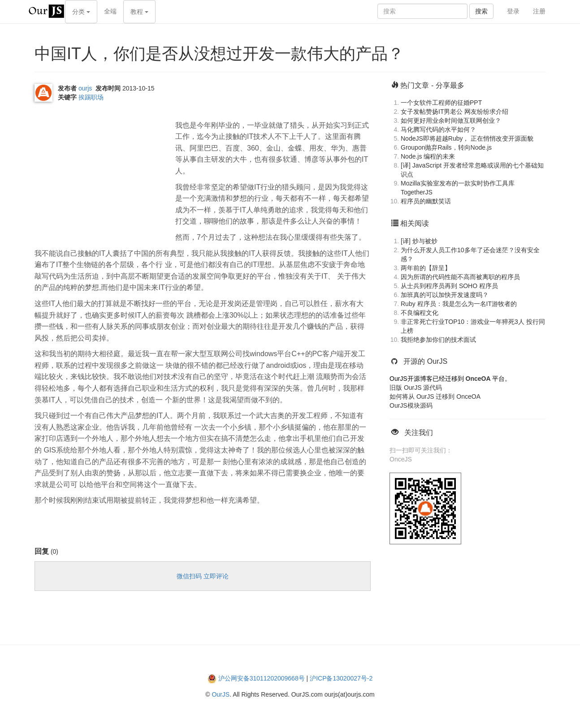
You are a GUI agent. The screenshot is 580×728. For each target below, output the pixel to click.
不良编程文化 (420, 313)
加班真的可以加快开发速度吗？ (445, 295)
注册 (539, 11)
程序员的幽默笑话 (426, 201)
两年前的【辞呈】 (426, 268)
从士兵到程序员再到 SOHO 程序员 (449, 286)
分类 (81, 12)
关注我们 (419, 433)
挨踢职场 (91, 97)
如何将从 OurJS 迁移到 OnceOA (435, 396)
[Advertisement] (102, 171)
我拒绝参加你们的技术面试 (438, 340)
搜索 (481, 11)
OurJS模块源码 (411, 405)
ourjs (85, 88)
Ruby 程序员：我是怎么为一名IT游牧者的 (459, 304)
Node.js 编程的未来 (428, 156)
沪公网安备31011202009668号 (262, 678)
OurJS (221, 694)
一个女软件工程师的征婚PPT (441, 103)
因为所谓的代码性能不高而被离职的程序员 (460, 277)
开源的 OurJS (425, 361)
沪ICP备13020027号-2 (341, 678)
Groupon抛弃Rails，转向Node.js (446, 147)
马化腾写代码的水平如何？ (438, 129)
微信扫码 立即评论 (203, 576)
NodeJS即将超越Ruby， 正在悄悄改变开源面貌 (467, 138)
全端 (110, 11)
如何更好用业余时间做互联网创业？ (451, 121)
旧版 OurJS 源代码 (416, 388)
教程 (139, 12)
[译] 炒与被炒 (419, 241)
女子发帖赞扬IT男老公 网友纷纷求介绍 (454, 112)
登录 (513, 11)
